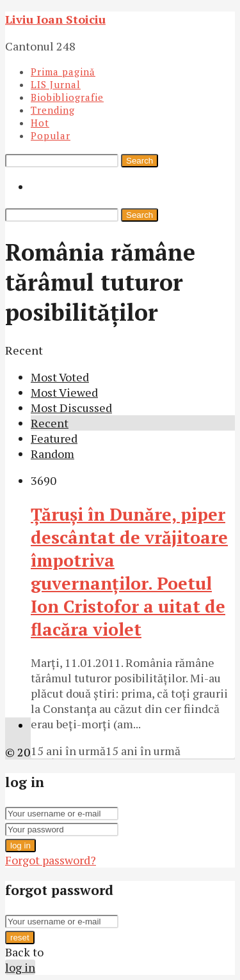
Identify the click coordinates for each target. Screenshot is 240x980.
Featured (54, 438)
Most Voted (60, 377)
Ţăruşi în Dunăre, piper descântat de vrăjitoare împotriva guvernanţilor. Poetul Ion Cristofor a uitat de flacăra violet (129, 572)
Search (140, 161)
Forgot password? (51, 860)
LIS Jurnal (56, 84)
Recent (50, 423)
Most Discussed (71, 408)
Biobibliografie (67, 97)
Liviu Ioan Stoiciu (55, 19)
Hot (40, 123)
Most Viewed (64, 392)
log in (20, 846)
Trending (53, 110)
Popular (51, 135)
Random (52, 454)
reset (20, 938)
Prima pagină (63, 72)
